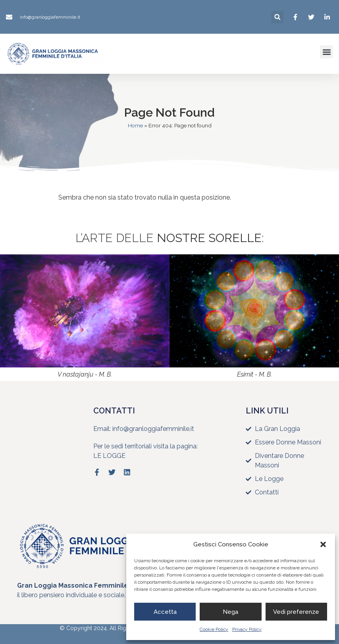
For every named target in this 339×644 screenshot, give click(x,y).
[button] (323, 544)
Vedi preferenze (296, 612)
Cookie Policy (214, 629)
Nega (230, 612)
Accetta (165, 612)
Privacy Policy (247, 629)
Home (135, 125)
